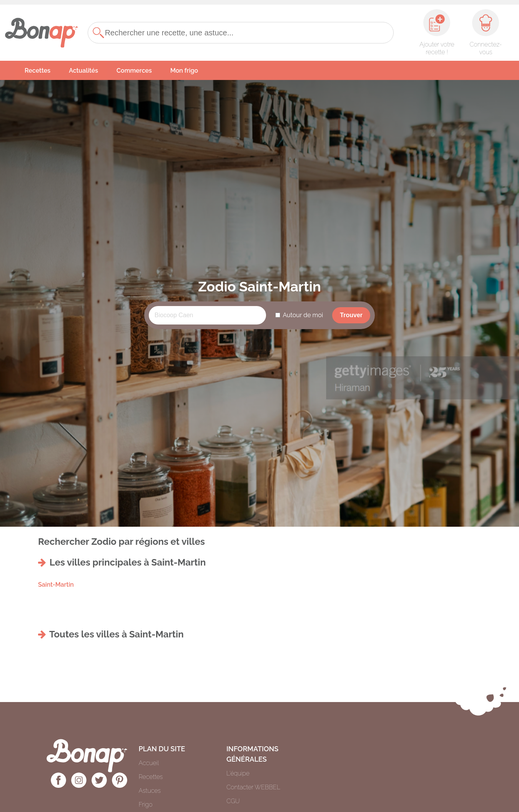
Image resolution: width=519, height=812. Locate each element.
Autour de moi (303, 315)
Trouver (351, 315)
